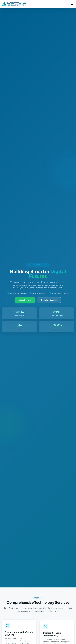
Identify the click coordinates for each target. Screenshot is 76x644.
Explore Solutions (49, 300)
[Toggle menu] (72, 4)
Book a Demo (25, 300)
